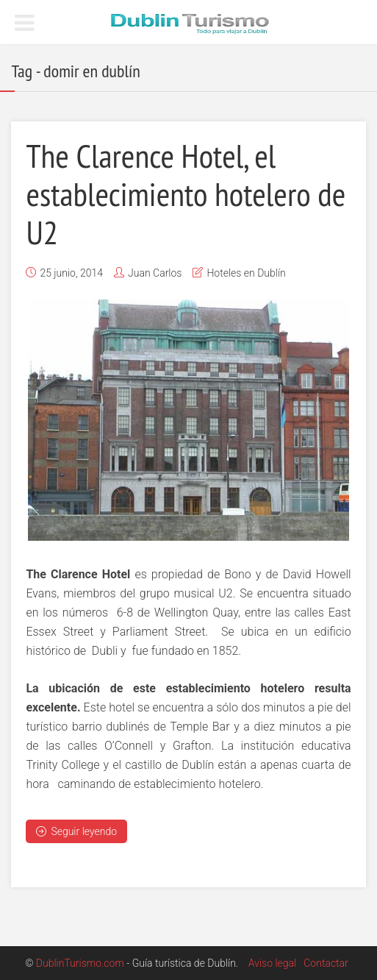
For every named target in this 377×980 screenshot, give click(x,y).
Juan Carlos (155, 273)
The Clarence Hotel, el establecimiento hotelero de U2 (186, 193)
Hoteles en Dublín (246, 273)
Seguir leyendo (76, 831)
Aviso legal (272, 963)
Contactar (326, 963)
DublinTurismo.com (80, 963)
